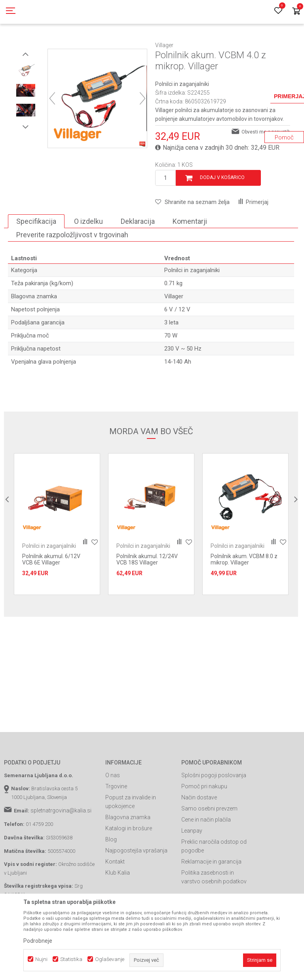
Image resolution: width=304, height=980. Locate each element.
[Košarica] (296, 12)
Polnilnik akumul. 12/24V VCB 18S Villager (147, 595)
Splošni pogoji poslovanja (214, 811)
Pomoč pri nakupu (204, 822)
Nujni (41, 959)
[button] (192, 238)
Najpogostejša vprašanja (136, 886)
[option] (26, 106)
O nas (113, 811)
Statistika (71, 959)
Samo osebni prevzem (209, 844)
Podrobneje (38, 941)
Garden (84, 45)
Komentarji (190, 257)
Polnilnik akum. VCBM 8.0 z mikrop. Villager (244, 595)
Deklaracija (138, 257)
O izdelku (88, 257)
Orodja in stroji (113, 45)
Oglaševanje (110, 959)
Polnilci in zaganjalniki (214, 45)
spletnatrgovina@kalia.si (61, 846)
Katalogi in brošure (129, 864)
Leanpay (192, 866)
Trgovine (116, 822)
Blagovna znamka (128, 853)
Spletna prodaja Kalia (27, 45)
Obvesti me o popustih (266, 168)
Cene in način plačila (206, 855)
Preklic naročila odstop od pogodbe (214, 882)
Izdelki (63, 45)
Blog (111, 875)
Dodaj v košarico (222, 213)
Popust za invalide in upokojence (131, 837)
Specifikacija (36, 257)
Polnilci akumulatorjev (160, 45)
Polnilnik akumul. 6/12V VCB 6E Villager (51, 595)
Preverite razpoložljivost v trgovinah (72, 270)
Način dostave (199, 833)
